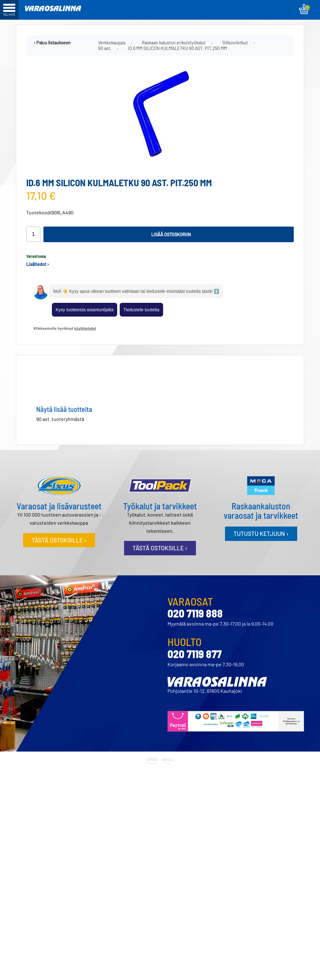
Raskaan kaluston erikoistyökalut (174, 43)
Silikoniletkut (235, 43)
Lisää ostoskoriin (171, 235)
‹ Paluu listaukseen (52, 43)
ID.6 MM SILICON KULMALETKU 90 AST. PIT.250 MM (177, 48)
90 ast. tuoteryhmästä (60, 419)
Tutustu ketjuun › (261, 534)
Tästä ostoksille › (59, 540)
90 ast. (105, 48)
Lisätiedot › (38, 264)
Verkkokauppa (112, 43)
